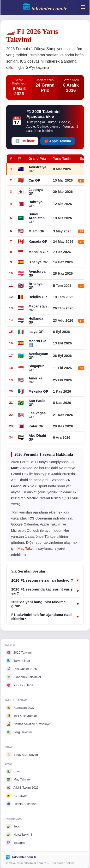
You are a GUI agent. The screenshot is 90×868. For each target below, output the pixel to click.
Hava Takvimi (19, 835)
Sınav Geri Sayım (22, 755)
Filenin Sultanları (21, 804)
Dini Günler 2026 (22, 669)
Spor (13, 771)
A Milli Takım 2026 (22, 788)
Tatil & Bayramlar (22, 716)
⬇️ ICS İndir (25, 141)
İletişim (15, 827)
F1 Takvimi (17, 796)
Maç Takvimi (27, 548)
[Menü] (83, 7)
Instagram (17, 843)
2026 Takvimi (19, 653)
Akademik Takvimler (24, 677)
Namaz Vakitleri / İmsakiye (28, 724)
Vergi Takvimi (19, 732)
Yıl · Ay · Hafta (20, 685)
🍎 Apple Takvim (58, 141)
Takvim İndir (18, 661)
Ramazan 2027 (20, 708)
